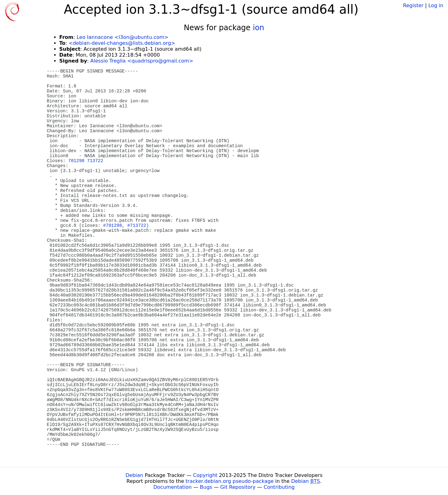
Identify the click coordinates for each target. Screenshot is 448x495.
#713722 (137, 226)
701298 (76, 161)
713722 (95, 161)
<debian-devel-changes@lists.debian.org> (122, 43)
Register (413, 5)
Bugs (206, 487)
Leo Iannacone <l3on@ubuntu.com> (122, 37)
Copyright (205, 475)
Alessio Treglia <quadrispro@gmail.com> (142, 61)
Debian (134, 475)
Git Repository (238, 487)
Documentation (172, 487)
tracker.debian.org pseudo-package (230, 481)
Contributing (279, 487)
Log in (436, 5)
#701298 (113, 226)
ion (259, 28)
